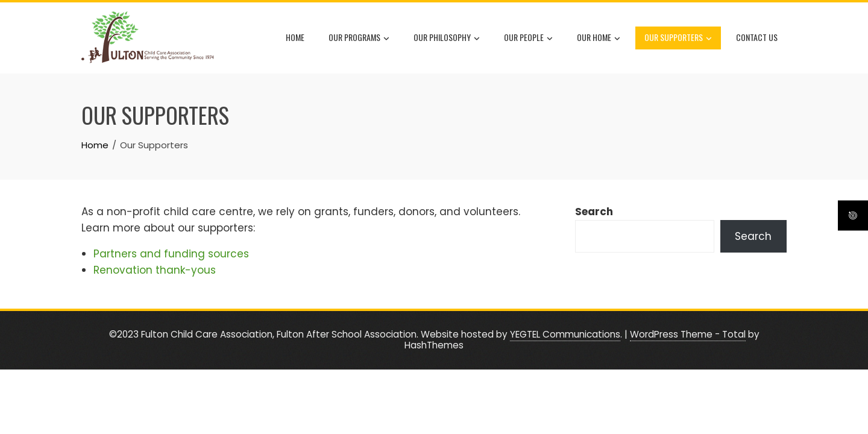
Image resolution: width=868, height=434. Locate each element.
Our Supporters (678, 38)
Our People (528, 38)
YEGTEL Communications (565, 334)
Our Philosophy (447, 38)
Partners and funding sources (171, 254)
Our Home (599, 38)
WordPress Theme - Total (688, 334)
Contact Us (757, 37)
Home (295, 37)
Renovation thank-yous (155, 270)
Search (594, 212)
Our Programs (359, 38)
